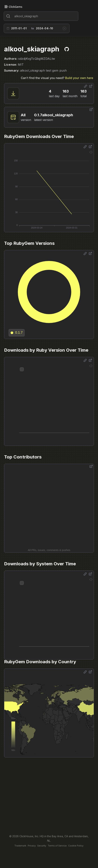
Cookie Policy (76, 846)
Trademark (20, 846)
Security (42, 846)
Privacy (32, 846)
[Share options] (86, 86)
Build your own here (79, 78)
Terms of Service (57, 846)
